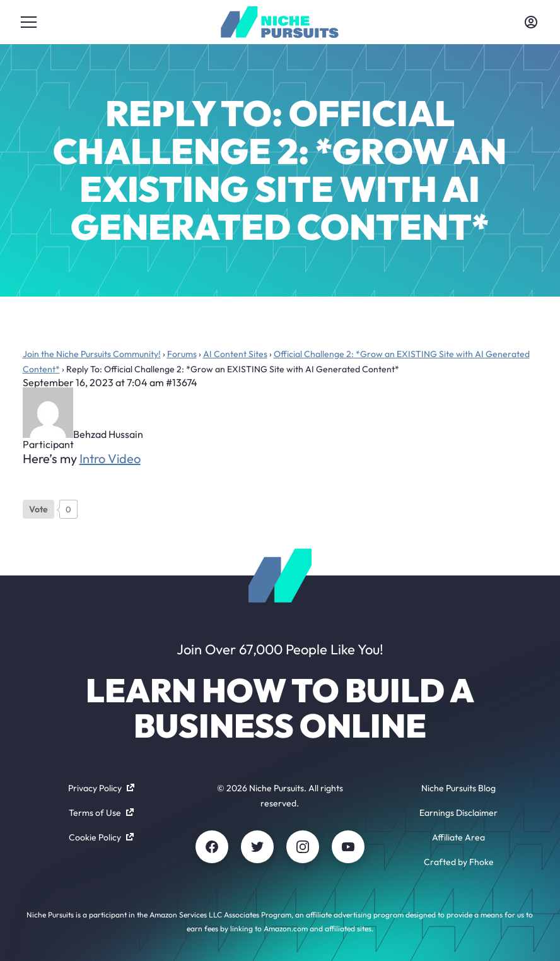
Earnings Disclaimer (458, 813)
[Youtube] (348, 847)
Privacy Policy (101, 788)
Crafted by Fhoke (459, 862)
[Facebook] (212, 847)
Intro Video (110, 458)
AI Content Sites (235, 354)
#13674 (182, 382)
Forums (182, 354)
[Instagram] (303, 847)
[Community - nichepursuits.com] (280, 22)
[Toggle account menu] (531, 22)
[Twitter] (257, 847)
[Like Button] (38, 509)
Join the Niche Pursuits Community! (92, 354)
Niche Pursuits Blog (458, 788)
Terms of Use (101, 813)
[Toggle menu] (29, 22)
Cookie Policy (101, 837)
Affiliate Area (458, 837)
